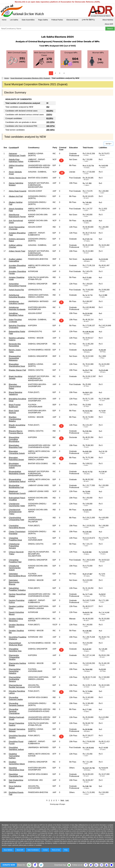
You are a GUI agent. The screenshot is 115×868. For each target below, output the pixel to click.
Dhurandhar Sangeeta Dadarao (16, 704)
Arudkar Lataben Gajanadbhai (15, 260)
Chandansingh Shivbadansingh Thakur (15, 512)
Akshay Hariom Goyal (17, 178)
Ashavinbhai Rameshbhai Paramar (18, 285)
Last (67, 800)
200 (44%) (50, 130)
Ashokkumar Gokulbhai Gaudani (16, 302)
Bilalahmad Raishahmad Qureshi (17, 492)
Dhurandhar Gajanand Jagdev (16, 698)
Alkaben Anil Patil (16, 196)
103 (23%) (50, 122)
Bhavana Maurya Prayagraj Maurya (16, 432)
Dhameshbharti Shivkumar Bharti (16, 644)
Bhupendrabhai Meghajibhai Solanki (17, 473)
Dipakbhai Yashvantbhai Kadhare (14, 756)
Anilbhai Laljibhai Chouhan (15, 246)
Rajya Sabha (43, 20)
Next (62, 800)
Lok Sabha (14, 20)
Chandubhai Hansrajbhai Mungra (17, 527)
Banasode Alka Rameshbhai (15, 345)
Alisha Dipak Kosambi (18, 191)
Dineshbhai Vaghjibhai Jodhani (16, 748)
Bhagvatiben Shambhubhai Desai (17, 365)
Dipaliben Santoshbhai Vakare (17, 763)
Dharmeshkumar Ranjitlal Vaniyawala (17, 686)
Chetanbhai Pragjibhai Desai (15, 539)
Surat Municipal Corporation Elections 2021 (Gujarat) (30, 78)
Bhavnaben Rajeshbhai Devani (16, 459)
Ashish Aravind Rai (16, 290)
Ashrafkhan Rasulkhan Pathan (16, 314)
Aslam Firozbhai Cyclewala (15, 321)
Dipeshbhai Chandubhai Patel (16, 775)
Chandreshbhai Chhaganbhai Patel (16, 519)
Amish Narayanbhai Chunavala (17, 228)
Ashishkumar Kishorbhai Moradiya (17, 296)
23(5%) (49, 115)
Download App (60, 865)
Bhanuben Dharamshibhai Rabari (15, 386)
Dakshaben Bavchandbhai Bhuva (17, 575)
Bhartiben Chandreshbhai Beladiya (15, 419)
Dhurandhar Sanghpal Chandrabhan (14, 711)
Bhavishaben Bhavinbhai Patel (15, 446)
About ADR (109, 24)
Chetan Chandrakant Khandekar (17, 533)
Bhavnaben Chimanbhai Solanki (17, 452)
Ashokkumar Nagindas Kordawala (17, 308)
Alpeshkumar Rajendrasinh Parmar (17, 216)
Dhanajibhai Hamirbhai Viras (15, 650)
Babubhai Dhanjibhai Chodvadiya (17, 327)
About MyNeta (108, 20)
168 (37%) (50, 126)
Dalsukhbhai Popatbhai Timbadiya (17, 589)
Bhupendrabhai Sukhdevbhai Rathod (17, 480)
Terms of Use (56, 850)
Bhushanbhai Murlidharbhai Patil (16, 486)
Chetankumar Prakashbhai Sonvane (14, 546)
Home (4, 20)
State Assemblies (28, 20)
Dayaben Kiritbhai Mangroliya (16, 620)
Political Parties (57, 20)
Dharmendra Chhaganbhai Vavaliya (14, 657)
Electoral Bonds (72, 20)
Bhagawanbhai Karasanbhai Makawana (15, 358)
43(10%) (50, 111)
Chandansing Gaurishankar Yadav (17, 505)
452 (48, 107)
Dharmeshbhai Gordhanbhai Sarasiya (15, 679)
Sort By (108, 144)
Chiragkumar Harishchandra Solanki (15, 568)
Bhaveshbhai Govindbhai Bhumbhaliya (14, 439)
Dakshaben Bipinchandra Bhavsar (14, 582)
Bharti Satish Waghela (14, 412)
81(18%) (50, 118)
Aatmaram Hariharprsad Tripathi (17, 155)
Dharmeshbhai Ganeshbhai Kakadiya (15, 671)
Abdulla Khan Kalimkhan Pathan (16, 160)
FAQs (66, 850)
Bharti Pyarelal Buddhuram (15, 406)
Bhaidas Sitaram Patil (17, 370)
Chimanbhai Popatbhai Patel (15, 561)
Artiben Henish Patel (17, 251)
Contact (45, 850)
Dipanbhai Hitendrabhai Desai (16, 769)
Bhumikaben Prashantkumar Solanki (15, 466)
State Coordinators (33, 850)
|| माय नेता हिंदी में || (88, 20)
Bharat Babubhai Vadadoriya (15, 393)
